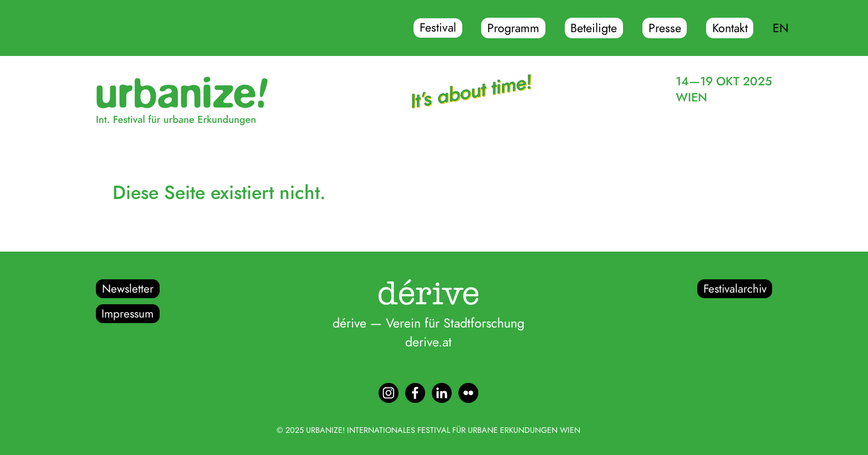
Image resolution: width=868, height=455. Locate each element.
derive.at (428, 342)
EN (781, 28)
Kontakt (730, 28)
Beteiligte (594, 28)
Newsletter (128, 289)
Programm (513, 28)
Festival (438, 28)
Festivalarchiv (735, 289)
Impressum (127, 314)
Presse (665, 28)
